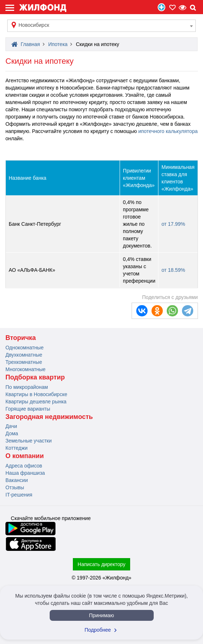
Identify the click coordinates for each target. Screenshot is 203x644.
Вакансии (17, 480)
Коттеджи (16, 448)
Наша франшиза (25, 473)
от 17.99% (173, 224)
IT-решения (19, 495)
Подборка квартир (35, 377)
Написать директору (101, 564)
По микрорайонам (27, 387)
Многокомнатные (26, 369)
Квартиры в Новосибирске (36, 394)
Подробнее (101, 630)
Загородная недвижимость (49, 417)
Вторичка (21, 338)
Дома (12, 433)
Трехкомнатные (24, 362)
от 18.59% (173, 270)
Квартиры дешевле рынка (36, 402)
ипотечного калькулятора (168, 131)
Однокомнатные (24, 348)
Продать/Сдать (161, 7)
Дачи (11, 426)
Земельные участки (29, 441)
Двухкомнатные (24, 355)
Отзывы (15, 487)
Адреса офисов (24, 466)
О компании (25, 456)
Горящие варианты (28, 409)
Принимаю (101, 615)
